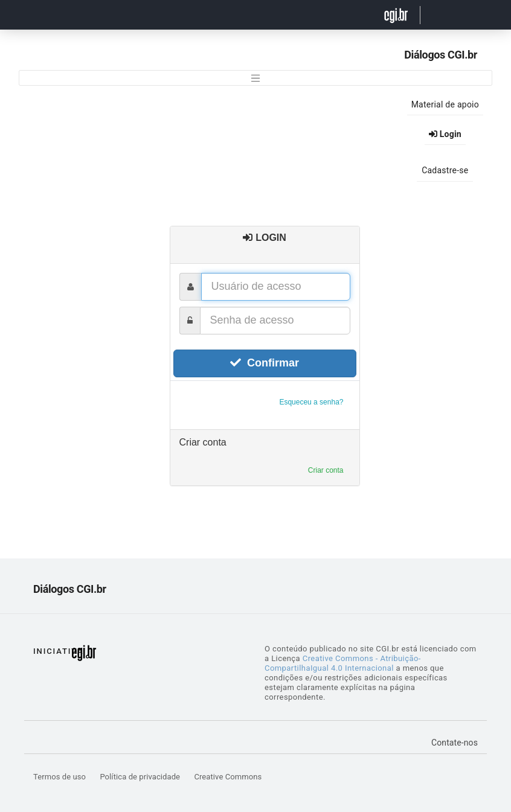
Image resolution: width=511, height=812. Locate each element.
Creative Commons (228, 777)
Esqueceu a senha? (311, 402)
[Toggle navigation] (256, 78)
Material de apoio (445, 104)
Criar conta (326, 470)
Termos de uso (60, 777)
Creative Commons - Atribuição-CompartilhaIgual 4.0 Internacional (343, 663)
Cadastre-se (445, 170)
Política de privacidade (141, 777)
